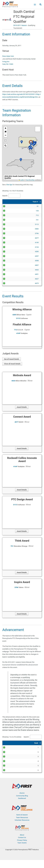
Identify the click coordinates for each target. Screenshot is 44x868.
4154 (9, 247)
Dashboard (22, 806)
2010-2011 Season (20, 25)
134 (10, 211)
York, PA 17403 (8, 64)
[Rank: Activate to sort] (7, 743)
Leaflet (21, 180)
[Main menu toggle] (35, 5)
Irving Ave (6, 62)
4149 (9, 242)
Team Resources (22, 825)
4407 (9, 265)
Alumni (22, 801)
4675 (9, 283)
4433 (9, 270)
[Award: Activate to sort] (31, 743)
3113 (9, 224)
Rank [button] (6, 743)
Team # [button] (8, 202)
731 (10, 220)
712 (10, 215)
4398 (9, 261)
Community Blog (22, 804)
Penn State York (8, 56)
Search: (5, 196)
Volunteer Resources (22, 828)
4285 (9, 251)
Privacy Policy (22, 848)
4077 (9, 238)
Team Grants (22, 851)
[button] (41, 5)
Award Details (22, 407)
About (22, 843)
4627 (9, 279)
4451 (9, 274)
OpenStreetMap (30, 180)
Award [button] (23, 743)
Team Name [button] (19, 202)
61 (10, 206)
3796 (9, 233)
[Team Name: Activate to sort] (28, 202)
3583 (9, 229)
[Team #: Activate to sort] (8, 202)
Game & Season (22, 823)
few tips (10, 185)
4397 (9, 256)
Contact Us (22, 845)
